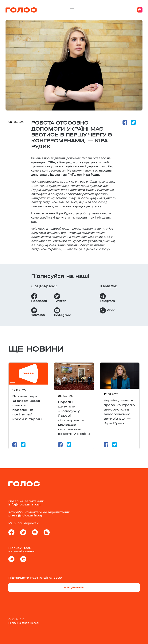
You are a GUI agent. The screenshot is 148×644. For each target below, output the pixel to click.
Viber (107, 310)
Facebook (39, 298)
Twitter (60, 298)
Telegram (107, 298)
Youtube (38, 312)
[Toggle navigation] (72, 10)
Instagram (63, 312)
